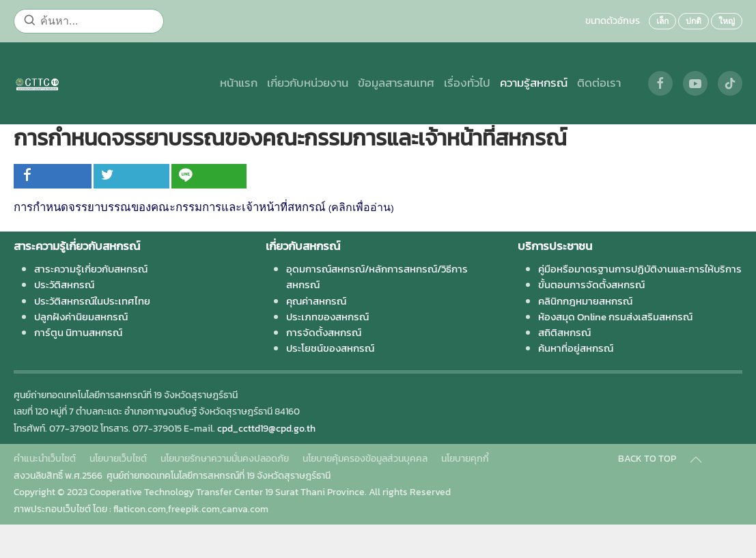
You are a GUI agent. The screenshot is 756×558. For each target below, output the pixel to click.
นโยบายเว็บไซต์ (118, 459)
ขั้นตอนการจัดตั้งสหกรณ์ (591, 284)
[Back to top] (696, 460)
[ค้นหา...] (89, 21)
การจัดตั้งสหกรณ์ (324, 332)
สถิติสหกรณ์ (564, 332)
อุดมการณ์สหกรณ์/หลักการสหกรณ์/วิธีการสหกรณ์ (377, 277)
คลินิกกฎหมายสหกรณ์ (585, 301)
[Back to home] (37, 83)
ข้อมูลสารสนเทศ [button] (396, 83)
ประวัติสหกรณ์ (64, 284)
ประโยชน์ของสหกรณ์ (330, 348)
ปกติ (694, 21)
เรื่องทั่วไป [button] (467, 83)
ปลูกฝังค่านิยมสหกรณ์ (81, 317)
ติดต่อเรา (599, 83)
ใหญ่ (727, 21)
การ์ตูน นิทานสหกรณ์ (78, 332)
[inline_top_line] (209, 176)
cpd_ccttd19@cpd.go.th (266, 429)
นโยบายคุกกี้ (465, 459)
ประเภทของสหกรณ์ (327, 317)
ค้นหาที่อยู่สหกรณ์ (576, 348)
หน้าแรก (239, 83)
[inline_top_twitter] (131, 176)
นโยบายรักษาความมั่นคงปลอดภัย (225, 459)
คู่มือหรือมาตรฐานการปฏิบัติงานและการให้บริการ (640, 269)
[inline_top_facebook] (53, 176)
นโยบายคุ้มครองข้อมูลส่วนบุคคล (365, 459)
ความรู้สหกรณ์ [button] (534, 83)
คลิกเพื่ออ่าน (361, 207)
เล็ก (662, 21)
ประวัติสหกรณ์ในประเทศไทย (92, 301)
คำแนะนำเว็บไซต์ (45, 459)
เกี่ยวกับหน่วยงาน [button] (308, 83)
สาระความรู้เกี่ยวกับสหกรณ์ (91, 269)
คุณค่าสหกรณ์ (316, 301)
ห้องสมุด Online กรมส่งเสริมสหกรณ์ (615, 317)
